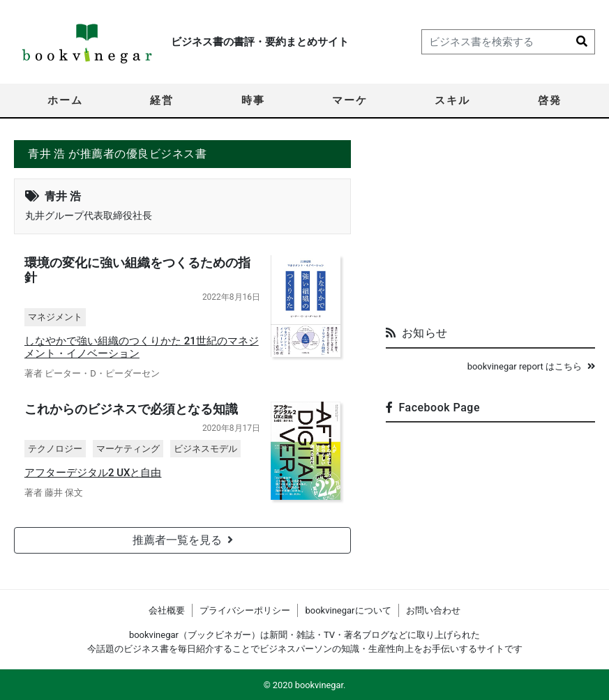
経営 (162, 100)
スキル (452, 100)
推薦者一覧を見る (183, 541)
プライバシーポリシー (245, 610)
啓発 (550, 100)
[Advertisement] (490, 227)
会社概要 (167, 610)
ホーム (65, 100)
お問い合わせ (433, 610)
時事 (253, 100)
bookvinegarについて (348, 610)
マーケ (350, 100)
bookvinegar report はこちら (531, 366)
